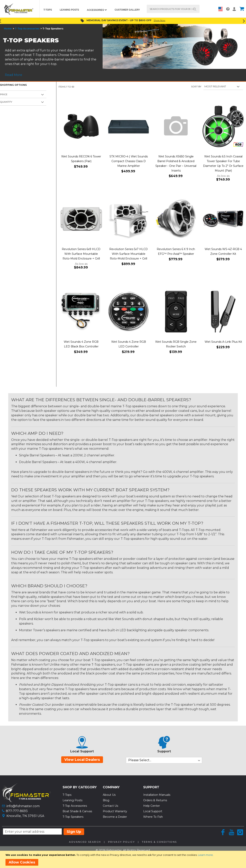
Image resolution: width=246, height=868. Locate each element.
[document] (124, 859)
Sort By (196, 86)
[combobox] (173, 9)
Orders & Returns (155, 800)
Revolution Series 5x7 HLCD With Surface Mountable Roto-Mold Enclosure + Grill (128, 254)
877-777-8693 (17, 811)
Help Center (152, 806)
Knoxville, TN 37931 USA (25, 816)
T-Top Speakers (73, 817)
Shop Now (159, 20)
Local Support (153, 811)
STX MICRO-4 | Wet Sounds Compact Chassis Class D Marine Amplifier (129, 161)
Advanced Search (85, 842)
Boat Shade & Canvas (77, 811)
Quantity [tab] (6, 102)
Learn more (205, 855)
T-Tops (67, 795)
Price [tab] (4, 94)
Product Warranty (115, 811)
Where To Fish (153, 817)
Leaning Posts (72, 800)
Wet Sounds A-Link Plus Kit (223, 342)
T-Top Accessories (27, 29)
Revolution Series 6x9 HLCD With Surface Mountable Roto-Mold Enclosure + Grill (81, 254)
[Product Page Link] (81, 127)
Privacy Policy (122, 842)
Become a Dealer (115, 817)
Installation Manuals (157, 795)
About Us (109, 795)
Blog (106, 800)
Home (8, 29)
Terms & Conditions (159, 842)
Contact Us (110, 806)
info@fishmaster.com (23, 806)
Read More (14, 75)
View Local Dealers (82, 760)
